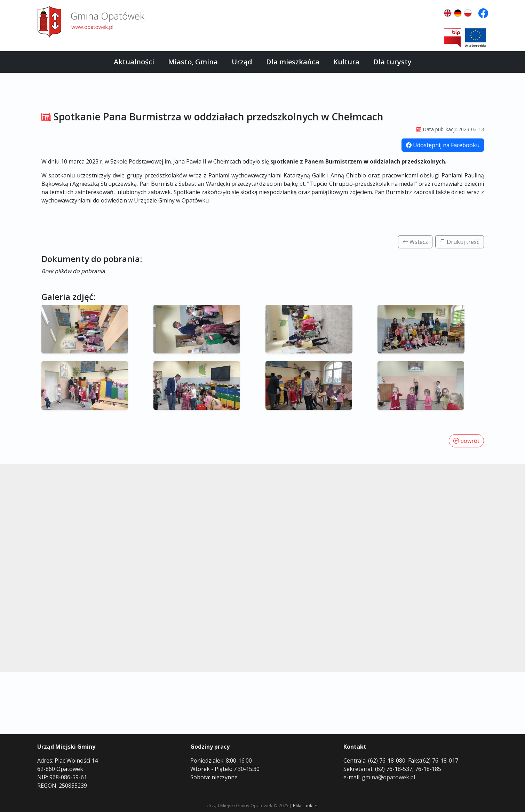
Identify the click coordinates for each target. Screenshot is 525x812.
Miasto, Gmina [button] (193, 62)
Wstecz (415, 242)
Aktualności (134, 62)
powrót (466, 441)
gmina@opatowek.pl (388, 777)
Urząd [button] (242, 62)
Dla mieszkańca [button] (293, 62)
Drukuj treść (460, 242)
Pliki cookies (306, 805)
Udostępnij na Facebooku (443, 145)
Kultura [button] (346, 62)
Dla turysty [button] (392, 62)
